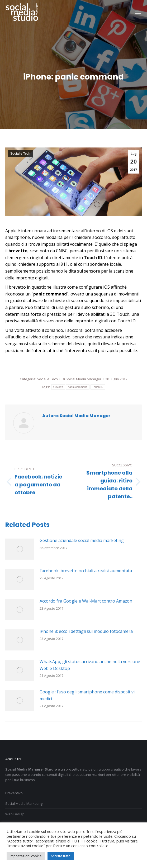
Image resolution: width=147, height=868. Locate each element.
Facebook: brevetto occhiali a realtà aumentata (86, 571)
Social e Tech (20, 154)
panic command (78, 387)
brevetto (58, 387)
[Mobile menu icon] (138, 12)
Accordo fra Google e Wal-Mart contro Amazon (86, 601)
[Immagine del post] (20, 549)
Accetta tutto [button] (61, 856)
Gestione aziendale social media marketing (82, 540)
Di (82, 379)
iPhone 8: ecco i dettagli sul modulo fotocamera (86, 631)
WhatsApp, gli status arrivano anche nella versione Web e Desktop (90, 665)
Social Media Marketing (24, 803)
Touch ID (98, 387)
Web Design (15, 814)
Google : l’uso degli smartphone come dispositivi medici (87, 695)
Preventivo (14, 793)
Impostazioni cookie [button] (26, 856)
